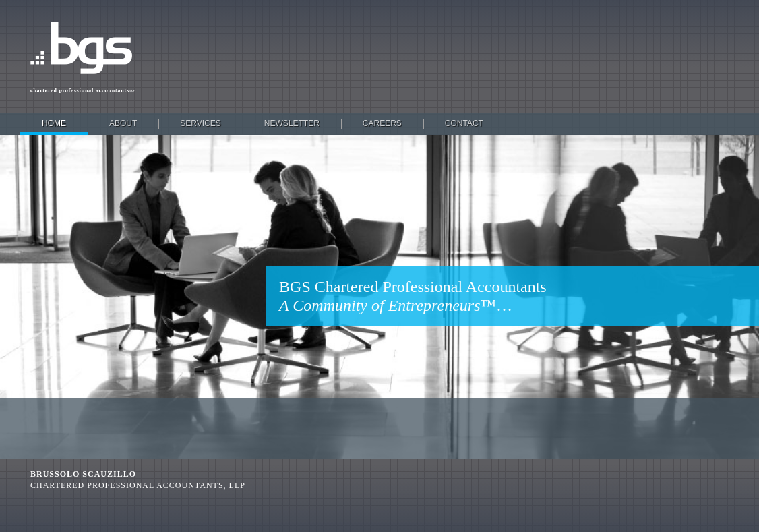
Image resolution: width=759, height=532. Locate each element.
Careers (382, 123)
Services (200, 123)
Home (54, 123)
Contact (464, 123)
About (123, 123)
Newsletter (292, 123)
